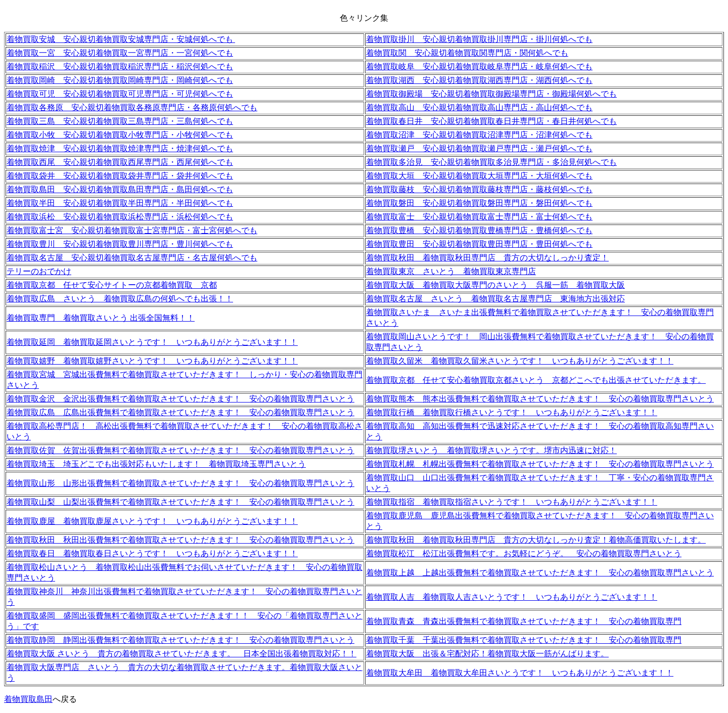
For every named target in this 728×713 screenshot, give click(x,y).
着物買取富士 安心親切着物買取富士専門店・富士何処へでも (479, 217)
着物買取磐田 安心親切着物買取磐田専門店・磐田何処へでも (479, 203)
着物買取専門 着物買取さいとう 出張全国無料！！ (101, 318)
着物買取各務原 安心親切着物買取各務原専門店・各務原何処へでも (132, 107)
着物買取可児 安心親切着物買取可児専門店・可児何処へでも (120, 94)
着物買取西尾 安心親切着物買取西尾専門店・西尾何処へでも (120, 162)
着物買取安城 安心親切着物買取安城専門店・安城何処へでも (121, 39)
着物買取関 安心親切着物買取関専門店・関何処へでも (467, 53)
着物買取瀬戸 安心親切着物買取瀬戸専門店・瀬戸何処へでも (479, 148)
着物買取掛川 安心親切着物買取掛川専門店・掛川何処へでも (479, 39)
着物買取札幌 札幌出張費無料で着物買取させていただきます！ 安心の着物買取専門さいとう (540, 464)
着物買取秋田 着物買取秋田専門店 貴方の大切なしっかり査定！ (487, 258)
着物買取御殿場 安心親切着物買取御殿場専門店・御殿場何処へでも (491, 94)
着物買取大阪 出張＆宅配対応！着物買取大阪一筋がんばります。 (487, 654)
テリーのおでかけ (39, 271)
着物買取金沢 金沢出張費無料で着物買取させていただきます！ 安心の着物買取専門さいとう (180, 399)
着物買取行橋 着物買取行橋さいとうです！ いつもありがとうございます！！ (512, 412)
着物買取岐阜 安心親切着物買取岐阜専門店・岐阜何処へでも (479, 66)
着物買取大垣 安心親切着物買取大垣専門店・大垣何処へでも (479, 176)
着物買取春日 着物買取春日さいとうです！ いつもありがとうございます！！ (152, 553)
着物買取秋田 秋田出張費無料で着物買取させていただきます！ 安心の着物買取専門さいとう (180, 540)
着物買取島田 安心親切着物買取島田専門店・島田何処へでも (120, 189)
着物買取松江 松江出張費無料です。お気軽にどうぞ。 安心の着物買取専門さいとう (524, 553)
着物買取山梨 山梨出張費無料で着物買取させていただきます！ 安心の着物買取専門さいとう (180, 502)
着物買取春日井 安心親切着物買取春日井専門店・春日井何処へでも (491, 121)
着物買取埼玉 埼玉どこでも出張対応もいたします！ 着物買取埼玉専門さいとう (156, 464)
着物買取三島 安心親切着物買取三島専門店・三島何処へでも (120, 121)
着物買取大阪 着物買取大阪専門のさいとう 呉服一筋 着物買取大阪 (495, 285)
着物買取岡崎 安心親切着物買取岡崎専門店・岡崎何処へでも (120, 80)
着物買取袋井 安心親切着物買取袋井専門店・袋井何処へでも (120, 176)
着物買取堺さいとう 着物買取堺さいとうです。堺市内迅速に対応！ (491, 450)
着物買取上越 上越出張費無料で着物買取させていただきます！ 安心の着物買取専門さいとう (540, 573)
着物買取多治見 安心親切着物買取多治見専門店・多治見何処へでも (491, 162)
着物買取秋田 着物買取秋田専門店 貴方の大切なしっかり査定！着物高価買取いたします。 (536, 540)
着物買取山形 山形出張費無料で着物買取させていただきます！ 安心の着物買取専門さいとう (180, 483)
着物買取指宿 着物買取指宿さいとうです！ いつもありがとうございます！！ (512, 502)
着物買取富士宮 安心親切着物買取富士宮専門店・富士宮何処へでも (132, 230)
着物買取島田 (28, 699)
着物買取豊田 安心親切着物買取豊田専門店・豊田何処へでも (479, 244)
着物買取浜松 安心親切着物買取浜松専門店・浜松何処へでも (120, 217)
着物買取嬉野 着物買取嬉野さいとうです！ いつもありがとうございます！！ (152, 361)
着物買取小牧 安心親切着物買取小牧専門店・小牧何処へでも (120, 135)
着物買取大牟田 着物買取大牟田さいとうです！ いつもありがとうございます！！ (520, 673)
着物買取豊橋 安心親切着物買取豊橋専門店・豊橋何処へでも (479, 230)
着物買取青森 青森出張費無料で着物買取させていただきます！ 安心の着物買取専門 (524, 621)
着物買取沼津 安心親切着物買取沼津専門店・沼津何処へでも (479, 135)
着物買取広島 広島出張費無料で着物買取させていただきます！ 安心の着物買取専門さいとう (180, 412)
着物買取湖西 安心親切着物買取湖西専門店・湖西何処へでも (479, 80)
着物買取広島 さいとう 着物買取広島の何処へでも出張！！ (120, 299)
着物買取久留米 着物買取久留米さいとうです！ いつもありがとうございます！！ (520, 361)
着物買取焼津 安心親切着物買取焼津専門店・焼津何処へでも (120, 148)
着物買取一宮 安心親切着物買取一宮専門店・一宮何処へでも (120, 53)
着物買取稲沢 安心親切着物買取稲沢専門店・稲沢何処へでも (120, 66)
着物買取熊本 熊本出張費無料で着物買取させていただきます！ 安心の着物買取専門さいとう (540, 399)
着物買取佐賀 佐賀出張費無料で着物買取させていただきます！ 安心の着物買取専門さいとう (180, 450)
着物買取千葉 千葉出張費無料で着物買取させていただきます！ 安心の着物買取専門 (524, 640)
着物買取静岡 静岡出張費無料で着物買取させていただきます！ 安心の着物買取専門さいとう (180, 640)
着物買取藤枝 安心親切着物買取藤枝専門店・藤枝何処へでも (479, 189)
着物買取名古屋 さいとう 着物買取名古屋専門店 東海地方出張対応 (495, 299)
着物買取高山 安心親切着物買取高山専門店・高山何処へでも (479, 107)
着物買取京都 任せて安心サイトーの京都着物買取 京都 (112, 285)
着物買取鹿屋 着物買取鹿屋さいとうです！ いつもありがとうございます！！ (152, 521)
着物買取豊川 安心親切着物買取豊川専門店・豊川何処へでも (120, 244)
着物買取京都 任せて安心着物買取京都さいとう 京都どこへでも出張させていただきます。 (536, 380)
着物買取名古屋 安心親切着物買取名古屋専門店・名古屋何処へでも (132, 258)
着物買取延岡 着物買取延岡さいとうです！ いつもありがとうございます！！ (152, 342)
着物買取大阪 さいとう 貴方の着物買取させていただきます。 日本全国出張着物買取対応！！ (181, 654)
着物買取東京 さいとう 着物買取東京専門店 (451, 271)
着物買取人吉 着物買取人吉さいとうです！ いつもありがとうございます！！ (512, 597)
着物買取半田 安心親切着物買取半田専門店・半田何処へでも (120, 203)
